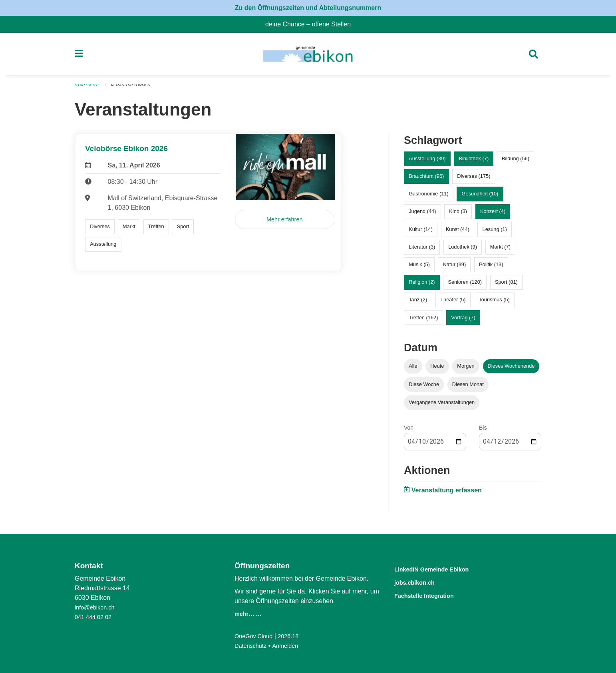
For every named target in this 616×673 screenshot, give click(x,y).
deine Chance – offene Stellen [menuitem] (311, 24)
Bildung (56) (516, 162)
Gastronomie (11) (429, 197)
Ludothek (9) (463, 250)
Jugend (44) (422, 215)
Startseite (88, 89)
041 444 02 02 (95, 617)
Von (409, 431)
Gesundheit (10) (480, 197)
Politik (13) (491, 268)
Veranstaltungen (135, 89)
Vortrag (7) (463, 321)
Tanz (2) (418, 303)
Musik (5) (419, 268)
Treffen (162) (423, 321)
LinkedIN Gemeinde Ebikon (443, 569)
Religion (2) (422, 286)
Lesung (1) (495, 232)
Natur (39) (455, 268)
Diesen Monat (468, 387)
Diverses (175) (474, 180)
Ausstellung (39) (427, 162)
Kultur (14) (421, 232)
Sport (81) (506, 286)
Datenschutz (252, 646)
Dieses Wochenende (511, 369)
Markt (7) (500, 250)
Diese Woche (424, 387)
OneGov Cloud (256, 636)
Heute (437, 369)
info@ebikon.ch (97, 607)
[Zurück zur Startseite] (308, 56)
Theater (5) (453, 303)
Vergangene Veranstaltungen (442, 405)
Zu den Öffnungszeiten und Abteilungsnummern (308, 8)
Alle (413, 369)
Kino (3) (458, 215)
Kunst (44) (458, 232)
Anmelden (290, 646)
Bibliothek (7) (474, 162)
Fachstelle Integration (433, 594)
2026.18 (294, 636)
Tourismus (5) (494, 303)
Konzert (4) (493, 215)
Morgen (466, 369)
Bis (483, 431)
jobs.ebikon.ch (421, 582)
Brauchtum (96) (426, 180)
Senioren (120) (465, 286)
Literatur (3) (422, 250)
